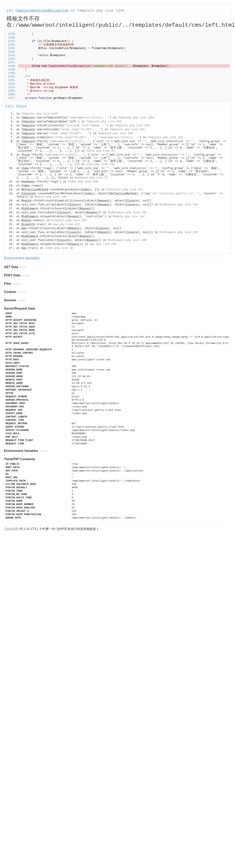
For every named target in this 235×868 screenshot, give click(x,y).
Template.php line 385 (115, 133)
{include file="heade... (85, 126)
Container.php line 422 (125, 190)
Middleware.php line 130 (127, 213)
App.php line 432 (66, 224)
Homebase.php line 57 (91, 178)
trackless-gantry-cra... (179, 194)
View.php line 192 (100, 164)
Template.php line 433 (127, 129)
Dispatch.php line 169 (69, 220)
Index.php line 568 (83, 182)
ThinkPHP (11, 529)
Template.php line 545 (104, 122)
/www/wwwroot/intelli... (89, 118)
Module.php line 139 (50, 197)
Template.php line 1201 (136, 118)
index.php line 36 (59, 248)
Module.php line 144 (129, 216)
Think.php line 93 (100, 151)
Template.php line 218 (165, 137)
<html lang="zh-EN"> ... (80, 129)
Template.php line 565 (132, 126)
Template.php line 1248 (101, 11)
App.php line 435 (103, 244)
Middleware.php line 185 (179, 205)
